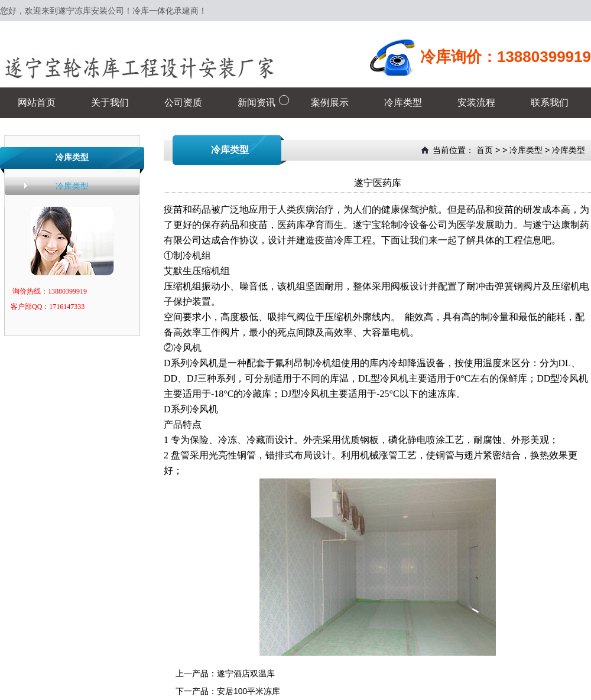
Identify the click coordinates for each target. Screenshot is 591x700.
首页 (485, 150)
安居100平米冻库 (249, 691)
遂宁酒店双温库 (246, 673)
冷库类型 (72, 186)
